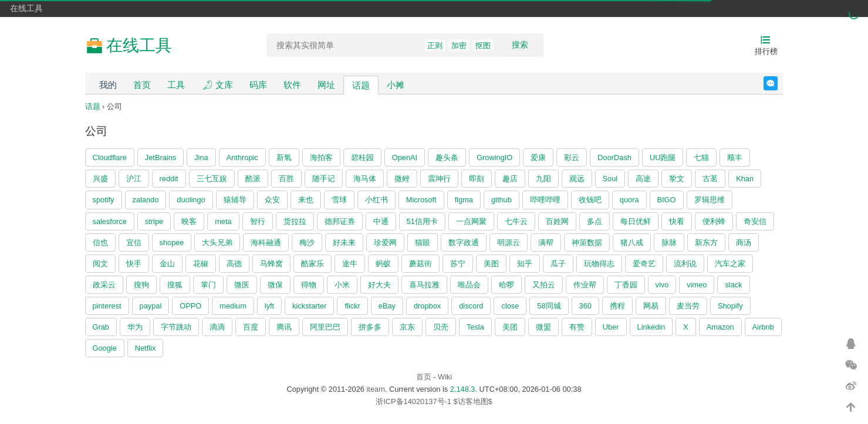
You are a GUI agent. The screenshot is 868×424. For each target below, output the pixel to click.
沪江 (134, 179)
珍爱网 (385, 242)
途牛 (350, 264)
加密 (459, 45)
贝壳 (441, 327)
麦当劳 (688, 306)
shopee (172, 242)
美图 (491, 264)
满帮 (546, 242)
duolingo (191, 200)
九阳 (543, 179)
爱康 (538, 157)
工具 (176, 85)
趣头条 (447, 157)
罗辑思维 (710, 200)
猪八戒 (632, 242)
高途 (643, 179)
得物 (309, 285)
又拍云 (544, 285)
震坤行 (439, 179)
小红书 (376, 200)
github (501, 200)
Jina (201, 157)
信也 (100, 242)
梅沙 (307, 242)
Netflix (146, 348)
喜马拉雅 (424, 285)
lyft (269, 306)
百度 (251, 327)
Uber (611, 327)
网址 (326, 85)
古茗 (710, 179)
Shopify (730, 306)
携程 (617, 306)
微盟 (543, 327)
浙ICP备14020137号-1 (413, 401)
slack (733, 285)
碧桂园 (362, 157)
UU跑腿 (663, 157)
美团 (510, 327)
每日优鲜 (636, 221)
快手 (134, 264)
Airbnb (763, 327)
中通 (381, 221)
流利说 (685, 264)
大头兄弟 (217, 242)
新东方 (706, 242)
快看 (677, 221)
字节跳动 (176, 327)
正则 (435, 45)
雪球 (339, 200)
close (510, 306)
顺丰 (735, 157)
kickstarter (309, 306)
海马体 (365, 179)
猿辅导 (235, 200)
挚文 (677, 179)
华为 (135, 327)
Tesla (475, 327)
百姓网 (557, 221)
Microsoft (421, 200)
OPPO (190, 306)
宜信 (134, 242)
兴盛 (100, 179)
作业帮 (585, 285)
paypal (151, 306)
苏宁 (458, 264)
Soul (610, 179)
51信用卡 (422, 221)
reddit (169, 179)
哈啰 (506, 285)
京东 (407, 327)
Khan (745, 179)
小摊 (396, 85)
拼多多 (370, 327)
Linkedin (651, 327)
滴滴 (217, 327)
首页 (142, 85)
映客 (189, 221)
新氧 (284, 157)
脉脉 (669, 242)
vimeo (697, 285)
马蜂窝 (271, 264)
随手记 (324, 179)
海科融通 (266, 242)
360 (585, 306)
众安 (272, 200)
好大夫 (379, 285)
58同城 (549, 306)
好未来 (344, 242)
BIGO (667, 200)
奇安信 (755, 221)
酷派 (253, 179)
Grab (101, 327)
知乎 (525, 264)
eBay (387, 306)
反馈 (777, 83)
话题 (361, 85)
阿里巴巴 (325, 327)
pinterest (107, 306)
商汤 (744, 242)
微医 (242, 285)
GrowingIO (494, 157)
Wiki (445, 377)
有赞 (577, 327)
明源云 (509, 242)
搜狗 (141, 285)
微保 (275, 285)
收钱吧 (590, 200)
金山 (167, 264)
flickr (352, 306)
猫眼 (423, 242)
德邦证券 (340, 221)
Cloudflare (110, 157)
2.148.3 (463, 389)
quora (629, 200)
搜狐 (175, 285)
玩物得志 (599, 264)
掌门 (208, 285)
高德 (234, 264)
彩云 (572, 157)
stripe (154, 221)
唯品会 (469, 285)
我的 (108, 85)
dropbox (427, 306)
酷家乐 (313, 264)
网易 (651, 306)
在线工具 (26, 8)
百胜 (286, 179)
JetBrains (161, 157)
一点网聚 (471, 221)
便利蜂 (714, 221)
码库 (258, 85)
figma (464, 200)
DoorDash (614, 157)
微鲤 (402, 179)
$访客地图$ (472, 401)
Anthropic (242, 157)
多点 (595, 221)
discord (471, 306)
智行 (258, 221)
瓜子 (558, 264)
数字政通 (464, 242)
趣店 (510, 179)
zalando (146, 200)
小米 (342, 285)
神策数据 (587, 242)
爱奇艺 (644, 264)
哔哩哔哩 (545, 200)
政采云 (104, 285)
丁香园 (626, 285)
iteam (376, 389)
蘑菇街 (421, 264)
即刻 (477, 179)
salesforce (110, 221)
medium (233, 306)
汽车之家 (730, 264)
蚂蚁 (383, 264)
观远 (577, 179)
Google (105, 348)
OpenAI (405, 157)
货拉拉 (295, 221)
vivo (662, 285)
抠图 (483, 45)
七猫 (701, 157)
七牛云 (516, 221)
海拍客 (321, 157)
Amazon (720, 327)
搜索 (520, 45)
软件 (292, 85)
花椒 (201, 264)
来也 (306, 200)
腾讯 (284, 327)
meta (223, 221)
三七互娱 (212, 179)
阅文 (100, 264)
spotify (104, 200)
